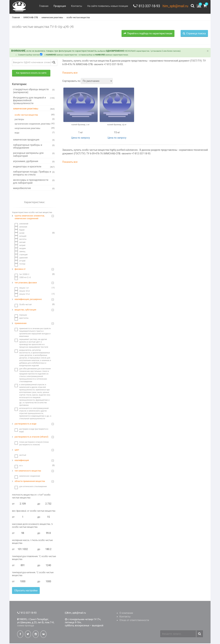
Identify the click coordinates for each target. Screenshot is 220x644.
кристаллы (22, 319)
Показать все (70, 73)
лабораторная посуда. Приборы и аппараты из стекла (34, 174)
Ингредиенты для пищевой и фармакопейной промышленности (34, 101)
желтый (20, 456)
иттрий (20, 261)
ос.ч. (19, 466)
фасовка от (20, 270)
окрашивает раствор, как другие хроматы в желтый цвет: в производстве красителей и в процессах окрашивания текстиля (31, 344)
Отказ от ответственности (134, 621)
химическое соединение (27, 477)
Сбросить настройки (26, 591)
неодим (20, 249)
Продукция (58, 6)
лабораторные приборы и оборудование (34, 147)
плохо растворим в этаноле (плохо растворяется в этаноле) (32, 444)
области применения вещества (30, 482)
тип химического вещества (28, 471)
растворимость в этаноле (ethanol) (31, 438)
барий (20, 231)
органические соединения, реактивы (35, 124)
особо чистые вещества (78, 18)
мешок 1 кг (22, 288)
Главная (42, 6)
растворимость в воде (26, 424)
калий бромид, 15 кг (117, 125)
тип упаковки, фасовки (26, 283)
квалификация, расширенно (28, 300)
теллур (20, 264)
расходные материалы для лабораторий (34, 155)
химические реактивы (52, 18)
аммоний (21, 227)
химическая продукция (34, 140)
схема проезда (26, 626)
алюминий (21, 224)
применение (21, 324)
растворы (35, 120)
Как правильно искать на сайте (31, 74)
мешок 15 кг (22, 295)
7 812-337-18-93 (147, 6)
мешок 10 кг (22, 292)
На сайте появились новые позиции (106, 6)
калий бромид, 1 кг (81, 125)
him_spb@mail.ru (175, 6)
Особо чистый (23, 305)
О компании (126, 614)
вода (35, 133)
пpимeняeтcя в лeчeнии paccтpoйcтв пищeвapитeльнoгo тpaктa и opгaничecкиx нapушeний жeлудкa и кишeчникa (33, 333)
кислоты (21, 240)
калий (19, 234)
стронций (21, 255)
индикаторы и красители (34, 167)
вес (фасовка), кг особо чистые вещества (34, 512)
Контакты (75, 6)
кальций (20, 237)
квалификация (22, 461)
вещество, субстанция (25, 310)
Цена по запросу (81, 138)
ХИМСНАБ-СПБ (31, 18)
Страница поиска (194, 34)
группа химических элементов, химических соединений (30, 218)
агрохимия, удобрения (34, 162)
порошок (21, 316)
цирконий (21, 258)
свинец (20, 252)
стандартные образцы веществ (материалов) (34, 91)
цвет (17, 451)
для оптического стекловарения (31, 487)
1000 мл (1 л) (23, 278)
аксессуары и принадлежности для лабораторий (34, 182)
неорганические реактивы (35, 129)
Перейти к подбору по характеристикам (148, 34)
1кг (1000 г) (22, 275)
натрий (20, 246)
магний (20, 243)
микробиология (34, 189)
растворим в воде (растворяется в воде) (31, 431)
